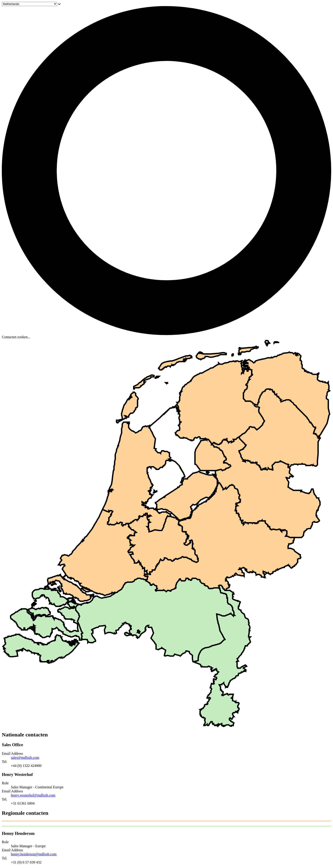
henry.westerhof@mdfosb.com (33, 795)
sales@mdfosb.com (25, 758)
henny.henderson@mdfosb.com (34, 854)
